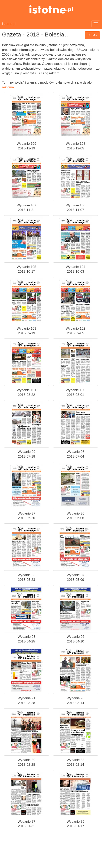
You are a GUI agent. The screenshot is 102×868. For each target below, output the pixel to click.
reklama (8, 87)
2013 (92, 35)
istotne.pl (51, 9)
